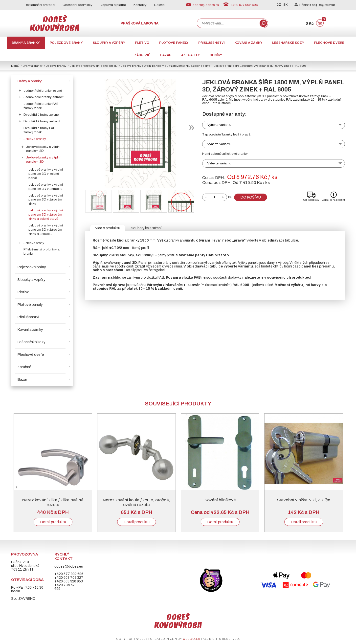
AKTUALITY (190, 55)
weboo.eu (191, 639)
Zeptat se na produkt (334, 200)
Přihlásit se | (306, 5)
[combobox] (228, 23)
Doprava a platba (113, 5)
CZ (279, 5)
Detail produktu (53, 522)
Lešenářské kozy (288, 43)
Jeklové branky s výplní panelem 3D (94, 66)
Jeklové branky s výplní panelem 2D (43, 149)
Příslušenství (211, 43)
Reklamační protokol (40, 5)
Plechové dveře (329, 43)
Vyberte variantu (219, 125)
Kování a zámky (248, 43)
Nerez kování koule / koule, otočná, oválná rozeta (136, 502)
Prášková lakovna (140, 23)
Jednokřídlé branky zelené (43, 91)
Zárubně (142, 55)
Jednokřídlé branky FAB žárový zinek (41, 106)
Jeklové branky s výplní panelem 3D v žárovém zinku (46, 200)
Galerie (159, 5)
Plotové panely (174, 43)
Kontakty (140, 5)
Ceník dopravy (311, 200)
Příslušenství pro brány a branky (42, 252)
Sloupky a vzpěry (109, 43)
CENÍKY (216, 55)
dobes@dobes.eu (206, 5)
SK (285, 5)
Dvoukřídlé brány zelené (41, 115)
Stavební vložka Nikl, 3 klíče (304, 500)
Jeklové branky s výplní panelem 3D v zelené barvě (46, 174)
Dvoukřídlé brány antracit (42, 121)
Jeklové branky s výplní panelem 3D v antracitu (46, 187)
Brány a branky (26, 43)
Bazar (166, 55)
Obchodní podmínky (78, 5)
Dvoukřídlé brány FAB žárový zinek (39, 130)
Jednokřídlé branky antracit (44, 97)
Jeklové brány (34, 243)
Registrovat (326, 5)
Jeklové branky (56, 66)
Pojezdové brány (66, 43)
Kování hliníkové (220, 500)
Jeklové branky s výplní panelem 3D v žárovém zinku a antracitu (46, 230)
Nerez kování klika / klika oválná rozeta (53, 502)
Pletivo (142, 43)
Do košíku (251, 197)
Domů (15, 66)
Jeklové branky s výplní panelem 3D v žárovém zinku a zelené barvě (166, 66)
